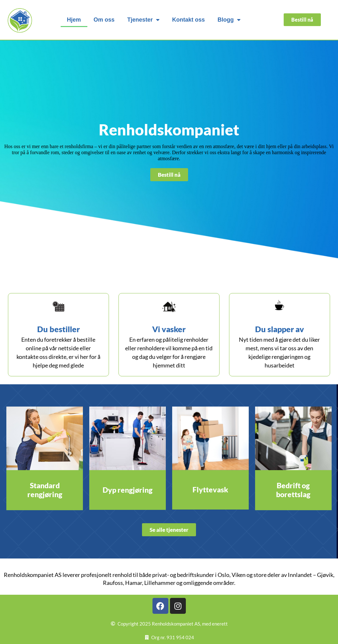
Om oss (104, 20)
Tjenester (143, 20)
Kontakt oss (189, 20)
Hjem (74, 20)
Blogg (229, 20)
